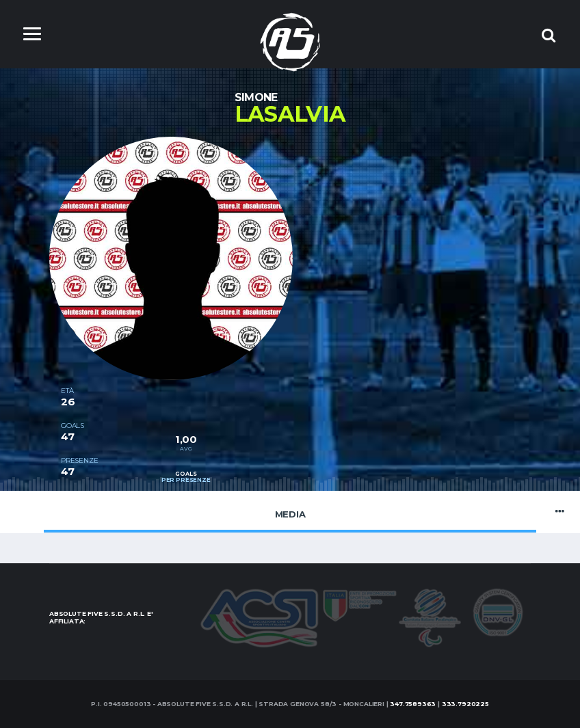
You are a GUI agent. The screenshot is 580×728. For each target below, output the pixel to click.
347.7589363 (413, 704)
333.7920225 (465, 704)
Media (290, 511)
